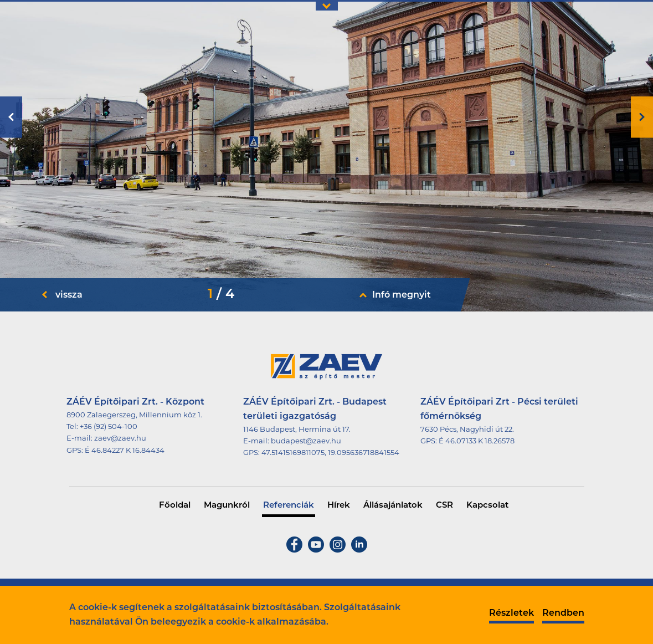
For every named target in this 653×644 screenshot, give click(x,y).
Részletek (511, 614)
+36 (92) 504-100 (109, 427)
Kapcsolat (487, 506)
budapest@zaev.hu (306, 441)
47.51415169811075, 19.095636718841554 (330, 453)
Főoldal (175, 506)
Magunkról (227, 506)
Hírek (339, 506)
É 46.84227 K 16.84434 (125, 451)
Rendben (563, 614)
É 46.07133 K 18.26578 (477, 441)
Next (642, 117)
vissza (69, 295)
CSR (444, 506)
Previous (11, 117)
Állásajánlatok (393, 506)
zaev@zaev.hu (120, 439)
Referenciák (289, 506)
